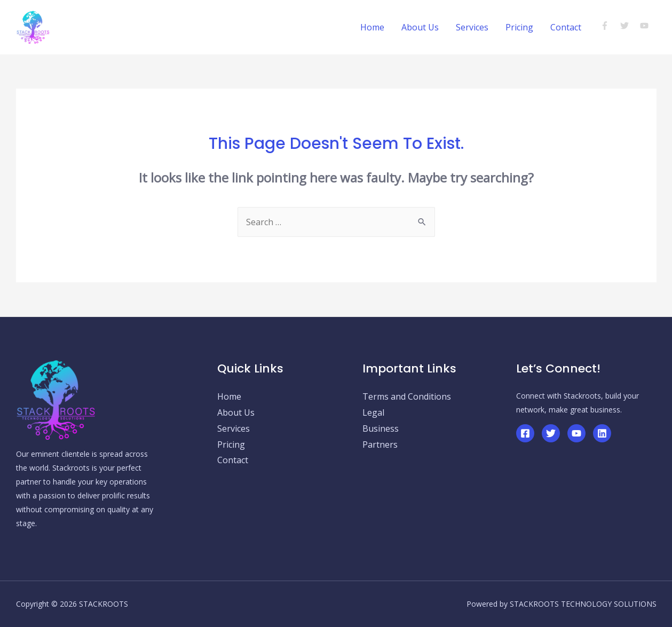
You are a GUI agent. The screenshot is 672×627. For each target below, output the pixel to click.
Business (381, 428)
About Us (420, 27)
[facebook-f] (609, 26)
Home (372, 27)
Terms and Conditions (407, 396)
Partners (380, 445)
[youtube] (646, 26)
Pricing (519, 27)
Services (472, 27)
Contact (566, 27)
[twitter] (629, 26)
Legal (373, 412)
